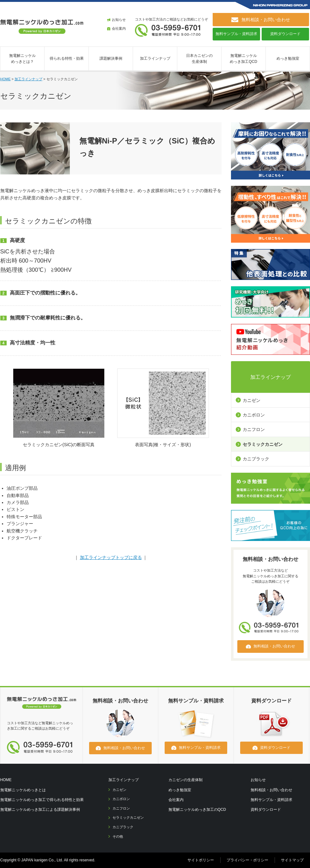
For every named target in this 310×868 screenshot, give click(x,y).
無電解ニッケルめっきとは (23, 790)
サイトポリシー (201, 860)
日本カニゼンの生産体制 (199, 59)
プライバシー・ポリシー (247, 860)
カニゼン (252, 400)
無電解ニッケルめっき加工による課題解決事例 (40, 810)
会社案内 (119, 28)
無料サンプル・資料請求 (236, 34)
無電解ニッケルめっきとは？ (22, 59)
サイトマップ (292, 860)
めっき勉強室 (288, 58)
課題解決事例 (111, 58)
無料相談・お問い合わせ (271, 790)
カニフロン (254, 429)
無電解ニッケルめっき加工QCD (243, 59)
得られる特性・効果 (67, 58)
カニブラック (256, 459)
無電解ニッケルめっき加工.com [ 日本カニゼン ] (42, 27)
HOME (6, 79)
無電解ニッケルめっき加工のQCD (197, 810)
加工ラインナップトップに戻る (111, 557)
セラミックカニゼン (263, 444)
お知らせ (119, 20)
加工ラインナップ (155, 58)
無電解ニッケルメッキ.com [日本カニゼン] (42, 704)
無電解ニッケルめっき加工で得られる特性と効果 (42, 800)
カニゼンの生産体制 (185, 780)
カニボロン (254, 415)
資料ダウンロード (285, 34)
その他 (118, 836)
